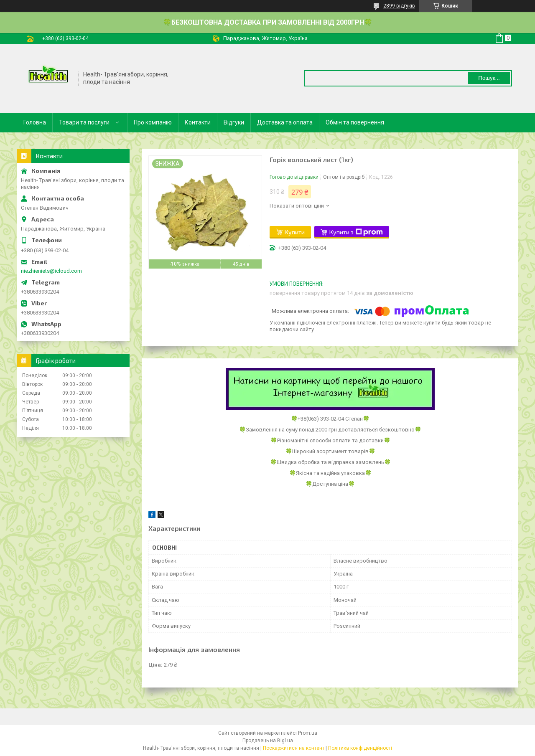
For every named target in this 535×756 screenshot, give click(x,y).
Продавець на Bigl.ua (268, 741)
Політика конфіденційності (360, 748)
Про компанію (153, 122)
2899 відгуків (399, 6)
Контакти (198, 122)
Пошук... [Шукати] (489, 78)
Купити (295, 232)
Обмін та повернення (355, 122)
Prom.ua (308, 733)
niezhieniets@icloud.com (51, 271)
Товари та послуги (84, 122)
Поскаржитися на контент (294, 748)
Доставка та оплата (285, 122)
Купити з (356, 232)
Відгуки (234, 122)
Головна (35, 122)
